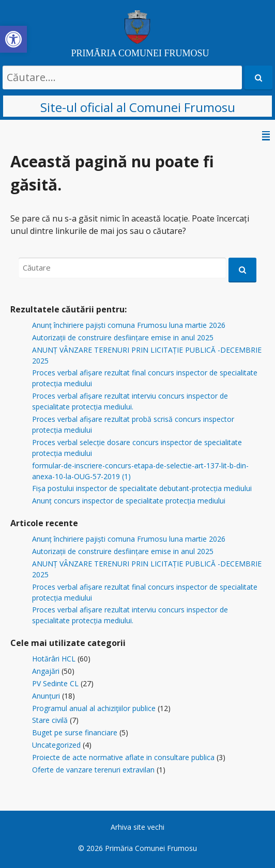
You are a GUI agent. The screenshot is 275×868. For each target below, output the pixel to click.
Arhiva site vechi (137, 827)
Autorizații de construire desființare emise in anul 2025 (123, 337)
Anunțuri (46, 696)
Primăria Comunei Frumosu (151, 848)
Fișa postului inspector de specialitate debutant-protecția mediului (142, 488)
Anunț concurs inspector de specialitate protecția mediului (129, 501)
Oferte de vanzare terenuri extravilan (93, 770)
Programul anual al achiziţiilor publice (94, 708)
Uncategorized (56, 745)
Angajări (46, 671)
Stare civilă (50, 720)
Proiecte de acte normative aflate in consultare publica (123, 757)
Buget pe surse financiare (75, 732)
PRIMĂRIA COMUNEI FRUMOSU (140, 53)
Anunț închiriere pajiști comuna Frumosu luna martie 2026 (129, 325)
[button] (13, 39)
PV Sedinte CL (55, 683)
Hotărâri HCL (54, 659)
